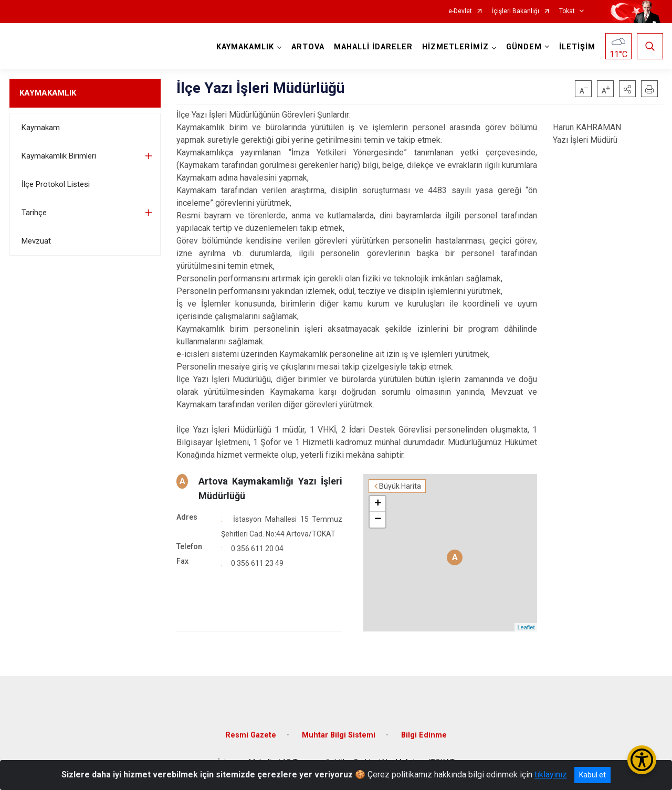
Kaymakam (41, 128)
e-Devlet (460, 11)
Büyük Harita (400, 486)
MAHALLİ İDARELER (373, 47)
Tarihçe (34, 213)
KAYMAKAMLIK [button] (245, 47)
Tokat (567, 11)
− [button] (378, 520)
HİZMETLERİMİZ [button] (455, 47)
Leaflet (526, 627)
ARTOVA (308, 47)
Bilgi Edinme (424, 735)
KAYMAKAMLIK (48, 93)
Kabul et (592, 775)
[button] (627, 89)
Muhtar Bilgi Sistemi (339, 735)
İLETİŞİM (577, 47)
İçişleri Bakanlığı (516, 11)
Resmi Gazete (251, 735)
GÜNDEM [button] (524, 47)
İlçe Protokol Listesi (56, 184)
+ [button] (378, 504)
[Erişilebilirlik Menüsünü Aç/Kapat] (642, 760)
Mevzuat (36, 241)
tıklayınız (551, 775)
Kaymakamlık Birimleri (59, 156)
